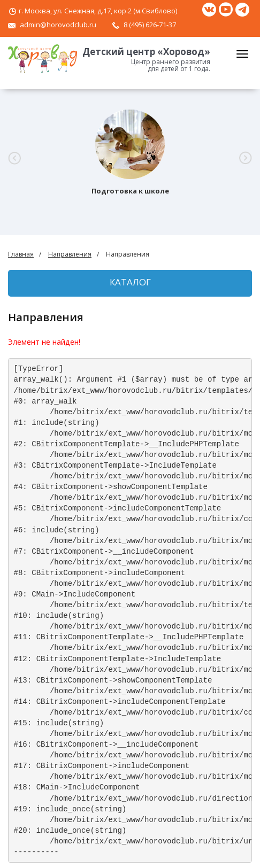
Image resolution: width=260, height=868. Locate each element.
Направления (70, 254)
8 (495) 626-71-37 (150, 25)
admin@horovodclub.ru (58, 25)
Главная (21, 254)
